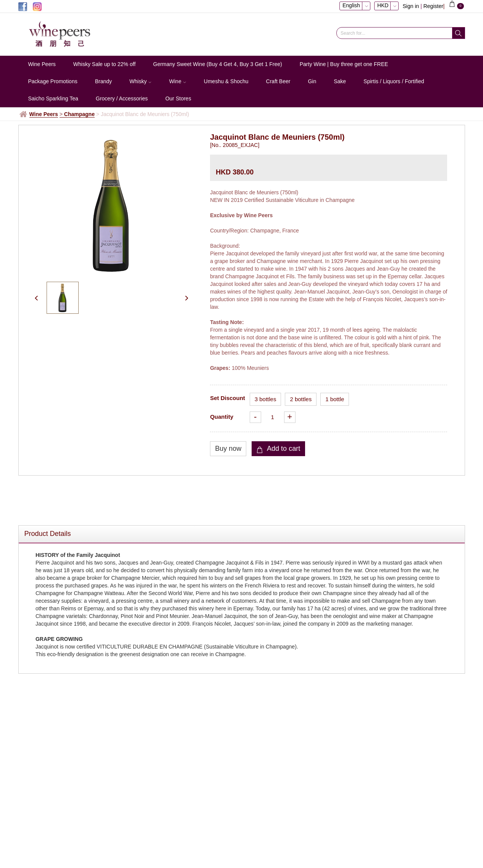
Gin (312, 81)
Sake (340, 81)
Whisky (141, 81)
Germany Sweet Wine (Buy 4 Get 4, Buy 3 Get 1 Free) (218, 64)
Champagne (79, 114)
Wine (178, 81)
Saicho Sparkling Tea (53, 98)
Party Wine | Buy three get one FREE (344, 64)
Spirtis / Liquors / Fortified (394, 81)
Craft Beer (278, 81)
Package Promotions (53, 81)
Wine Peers (42, 64)
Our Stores (178, 98)
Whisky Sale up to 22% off (104, 64)
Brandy (103, 81)
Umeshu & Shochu (226, 81)
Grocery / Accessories (122, 98)
